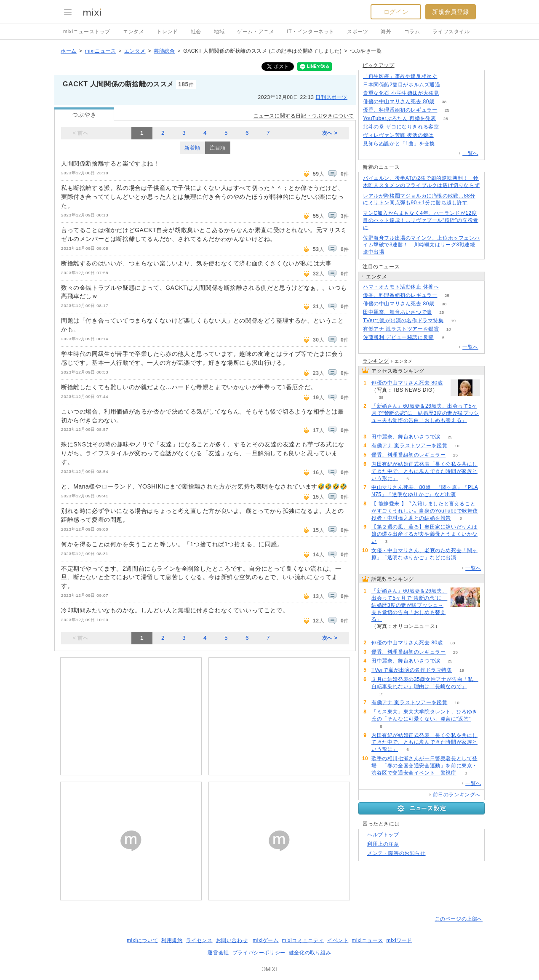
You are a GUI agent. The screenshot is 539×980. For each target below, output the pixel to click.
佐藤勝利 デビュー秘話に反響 (398, 337)
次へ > (330, 133)
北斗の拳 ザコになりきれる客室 (401, 127)
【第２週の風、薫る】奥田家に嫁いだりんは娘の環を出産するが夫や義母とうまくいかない (424, 534)
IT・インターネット (311, 32)
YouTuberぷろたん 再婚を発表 (399, 118)
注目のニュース (381, 267)
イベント (338, 940)
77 (445, 144)
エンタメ (133, 32)
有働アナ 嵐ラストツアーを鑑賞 (401, 329)
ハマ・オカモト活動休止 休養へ (401, 287)
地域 (219, 32)
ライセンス (199, 940)
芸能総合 (164, 51)
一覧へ (470, 153)
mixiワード (399, 940)
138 (447, 76)
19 (453, 321)
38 (444, 102)
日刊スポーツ (331, 97)
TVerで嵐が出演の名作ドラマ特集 (403, 320)
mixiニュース (100, 51)
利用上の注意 (383, 844)
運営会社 (218, 953)
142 (449, 127)
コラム (412, 32)
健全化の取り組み (310, 953)
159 (449, 93)
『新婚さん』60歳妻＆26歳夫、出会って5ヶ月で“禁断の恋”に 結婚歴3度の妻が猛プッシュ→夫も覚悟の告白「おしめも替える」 (425, 413)
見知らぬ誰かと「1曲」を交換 (399, 144)
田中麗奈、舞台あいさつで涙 (398, 312)
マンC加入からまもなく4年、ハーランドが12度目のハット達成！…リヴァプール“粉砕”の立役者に (421, 220)
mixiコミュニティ (303, 940)
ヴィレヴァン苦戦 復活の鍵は (398, 135)
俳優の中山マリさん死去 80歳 (399, 101)
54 (449, 287)
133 (450, 85)
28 (446, 119)
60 (381, 428)
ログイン (396, 12)
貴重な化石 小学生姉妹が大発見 (401, 93)
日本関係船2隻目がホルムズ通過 (402, 85)
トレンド (167, 32)
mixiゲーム (266, 940)
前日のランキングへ (457, 795)
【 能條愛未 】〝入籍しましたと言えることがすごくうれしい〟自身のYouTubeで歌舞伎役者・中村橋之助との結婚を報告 (425, 511)
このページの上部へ (459, 919)
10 (449, 329)
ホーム (69, 51)
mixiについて (142, 940)
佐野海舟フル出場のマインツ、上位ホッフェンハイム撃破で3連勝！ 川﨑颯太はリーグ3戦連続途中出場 (421, 245)
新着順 (192, 148)
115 (443, 135)
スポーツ (358, 32)
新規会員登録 (451, 12)
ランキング (376, 361)
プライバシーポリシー (259, 953)
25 (447, 110)
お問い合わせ (232, 940)
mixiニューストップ (87, 32)
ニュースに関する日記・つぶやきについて (304, 116)
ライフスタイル (451, 32)
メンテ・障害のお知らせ (396, 853)
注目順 (218, 148)
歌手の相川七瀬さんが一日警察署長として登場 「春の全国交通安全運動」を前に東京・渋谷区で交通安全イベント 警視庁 (424, 766)
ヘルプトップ (383, 835)
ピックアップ (379, 65)
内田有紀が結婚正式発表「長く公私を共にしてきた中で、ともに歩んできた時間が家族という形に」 (424, 471)
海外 (386, 32)
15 (381, 694)
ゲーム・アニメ (256, 32)
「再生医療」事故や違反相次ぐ (400, 76)
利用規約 (172, 940)
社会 (196, 32)
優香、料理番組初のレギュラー (400, 110)
